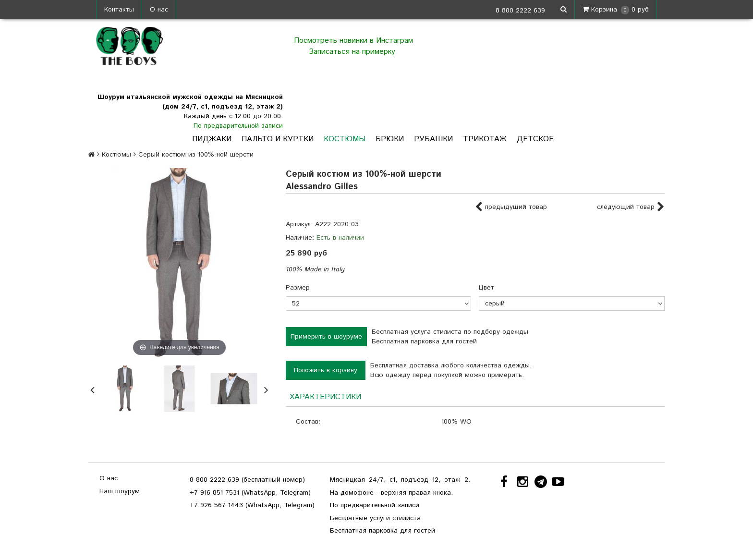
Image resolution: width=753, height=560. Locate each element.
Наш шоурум (120, 491)
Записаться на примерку (353, 52)
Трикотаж (485, 139)
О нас (159, 10)
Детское (535, 139)
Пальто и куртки (278, 139)
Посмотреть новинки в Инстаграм (353, 41)
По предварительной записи (238, 126)
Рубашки (433, 139)
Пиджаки (212, 139)
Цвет (486, 288)
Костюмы (345, 139)
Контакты (119, 10)
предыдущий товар (511, 207)
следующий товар (631, 207)
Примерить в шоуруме (326, 337)
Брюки (390, 139)
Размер (298, 288)
